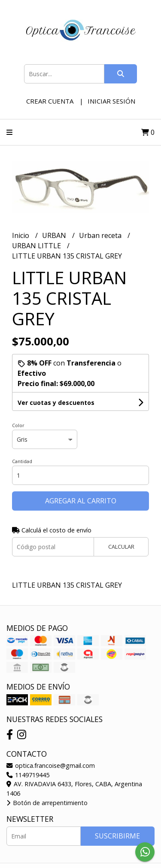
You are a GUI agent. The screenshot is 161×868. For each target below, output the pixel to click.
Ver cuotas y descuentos (56, 403)
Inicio (21, 235)
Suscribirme (117, 836)
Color (18, 425)
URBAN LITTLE (37, 246)
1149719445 (28, 775)
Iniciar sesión (111, 101)
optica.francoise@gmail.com (51, 765)
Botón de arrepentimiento (47, 803)
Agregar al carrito (81, 501)
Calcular (121, 547)
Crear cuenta (50, 101)
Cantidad (22, 461)
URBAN (55, 235)
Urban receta (101, 235)
